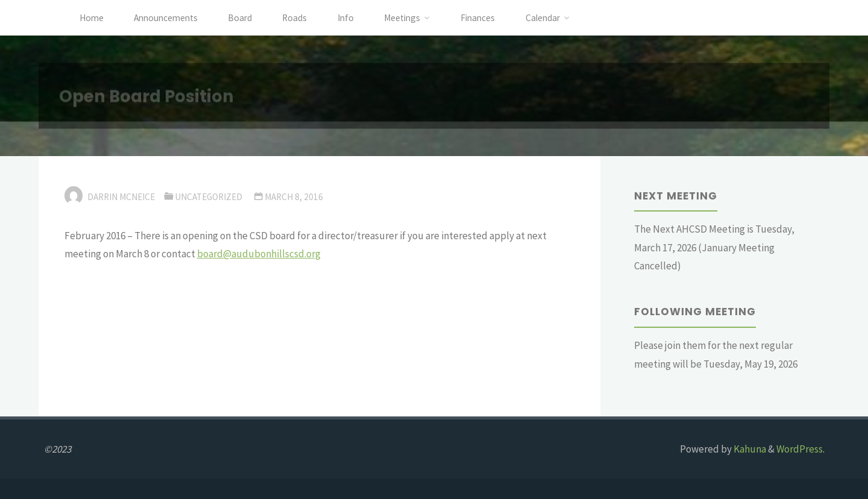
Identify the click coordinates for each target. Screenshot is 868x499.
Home (92, 18)
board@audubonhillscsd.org (259, 254)
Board (240, 18)
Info (346, 18)
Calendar (543, 18)
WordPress (800, 449)
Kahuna (749, 449)
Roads (294, 18)
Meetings (402, 18)
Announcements (166, 18)
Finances (478, 18)
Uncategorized (209, 197)
